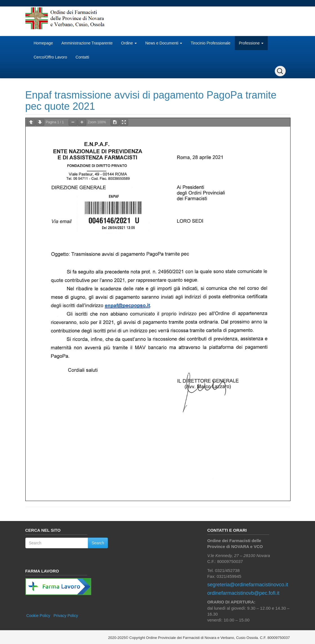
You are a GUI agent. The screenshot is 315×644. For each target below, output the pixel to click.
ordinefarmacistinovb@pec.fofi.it (243, 593)
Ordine (129, 43)
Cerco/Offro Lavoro (51, 57)
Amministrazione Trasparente (87, 43)
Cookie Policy (38, 616)
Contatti (82, 57)
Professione (251, 43)
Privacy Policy (66, 616)
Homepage (43, 43)
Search (98, 543)
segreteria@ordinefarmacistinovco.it (248, 585)
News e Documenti (164, 43)
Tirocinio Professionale (210, 43)
